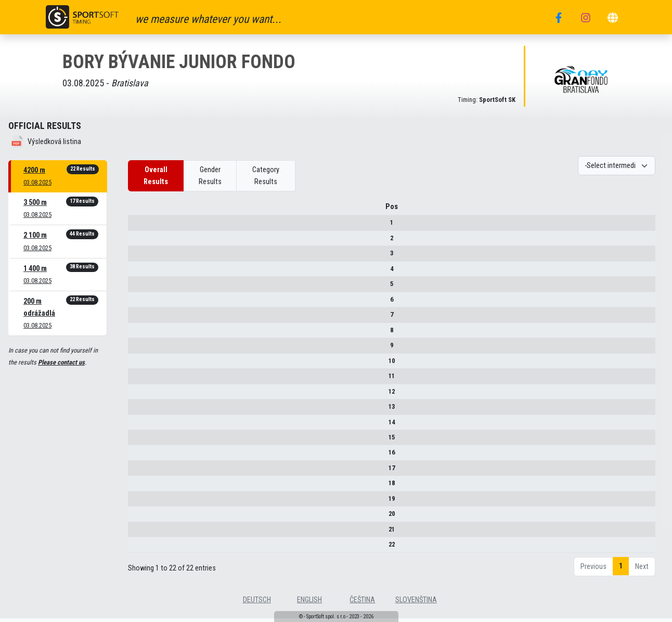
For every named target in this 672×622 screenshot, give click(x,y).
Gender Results (210, 176)
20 (143, 517)
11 (143, 379)
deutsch (257, 604)
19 (143, 502)
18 (143, 487)
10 (143, 364)
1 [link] (621, 570)
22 (143, 548)
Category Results (266, 176)
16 (143, 456)
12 (143, 395)
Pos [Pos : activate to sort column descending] (143, 210)
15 (143, 441)
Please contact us (61, 362)
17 (143, 471)
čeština (362, 604)
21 (143, 533)
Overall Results (156, 176)
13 (143, 410)
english (309, 604)
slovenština (416, 604)
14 (143, 426)
